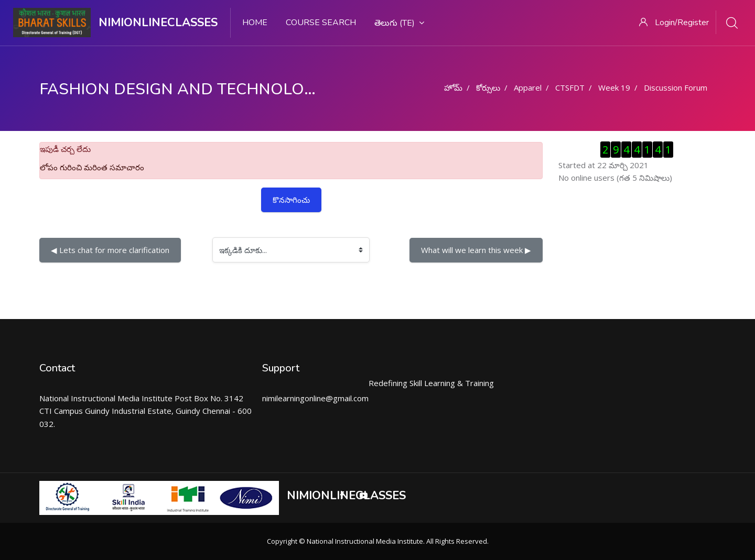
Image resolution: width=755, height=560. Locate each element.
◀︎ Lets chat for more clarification (110, 250)
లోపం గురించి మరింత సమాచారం (92, 167)
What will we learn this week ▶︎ (476, 250)
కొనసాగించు (291, 200)
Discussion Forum (676, 87)
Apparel (528, 87)
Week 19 (614, 87)
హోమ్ (453, 87)
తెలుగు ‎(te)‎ (399, 23)
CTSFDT (570, 87)
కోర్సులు (488, 87)
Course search (321, 23)
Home (255, 23)
